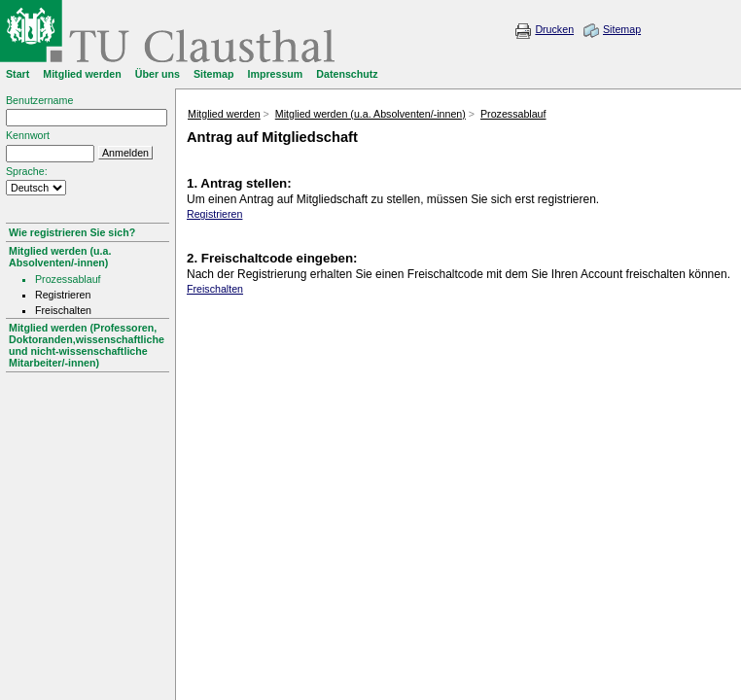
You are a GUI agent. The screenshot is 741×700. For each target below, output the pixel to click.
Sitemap (622, 29)
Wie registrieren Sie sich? (72, 232)
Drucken (554, 29)
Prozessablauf (513, 114)
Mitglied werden (224, 114)
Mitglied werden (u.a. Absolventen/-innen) (60, 257)
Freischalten (215, 289)
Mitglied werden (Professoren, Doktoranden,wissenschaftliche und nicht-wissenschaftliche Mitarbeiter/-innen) (87, 345)
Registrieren (214, 214)
